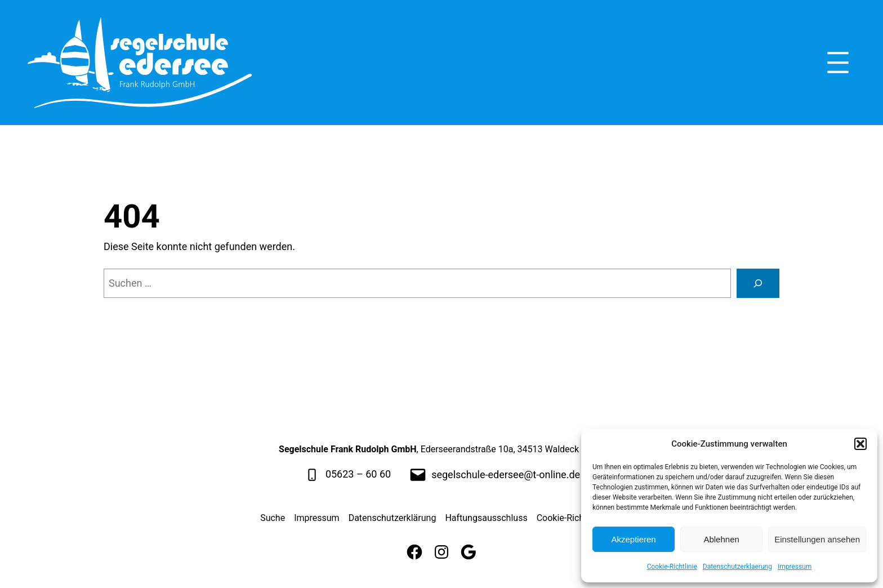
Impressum (795, 567)
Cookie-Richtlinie (672, 567)
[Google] (469, 552)
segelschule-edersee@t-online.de (506, 475)
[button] (860, 444)
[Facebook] (414, 552)
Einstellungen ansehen (817, 539)
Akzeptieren (633, 539)
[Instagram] (441, 552)
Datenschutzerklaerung (737, 567)
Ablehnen (721, 539)
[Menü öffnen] (838, 63)
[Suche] (758, 283)
